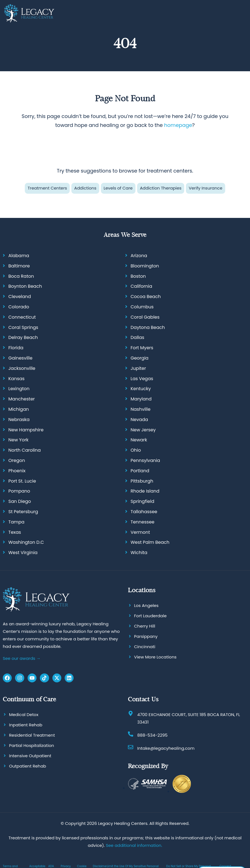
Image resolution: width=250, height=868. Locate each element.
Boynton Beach (25, 286)
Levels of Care (118, 188)
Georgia (140, 358)
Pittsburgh (142, 481)
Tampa (16, 522)
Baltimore (19, 266)
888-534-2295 (153, 735)
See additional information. (134, 845)
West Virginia (23, 553)
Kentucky (141, 389)
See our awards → (22, 658)
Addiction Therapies (161, 188)
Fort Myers (142, 348)
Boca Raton (21, 276)
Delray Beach (23, 337)
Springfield (143, 501)
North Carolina (25, 450)
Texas (15, 532)
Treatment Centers (47, 188)
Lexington (19, 389)
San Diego (20, 501)
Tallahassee (144, 512)
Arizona (139, 256)
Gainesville (20, 358)
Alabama (19, 256)
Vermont (140, 532)
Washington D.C (26, 542)
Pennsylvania (145, 460)
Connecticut (22, 317)
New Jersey (143, 430)
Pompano (19, 491)
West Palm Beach (150, 542)
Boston (138, 276)
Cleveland (20, 297)
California (142, 286)
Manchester (22, 399)
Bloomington (145, 266)
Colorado (19, 307)
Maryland (141, 399)
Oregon (17, 460)
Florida (16, 348)
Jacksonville (22, 368)
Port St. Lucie (22, 481)
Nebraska (19, 420)
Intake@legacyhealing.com (166, 748)
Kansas (16, 379)
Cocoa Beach (146, 297)
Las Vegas (142, 379)
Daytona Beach (148, 327)
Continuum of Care (29, 699)
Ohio (136, 450)
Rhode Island (145, 491)
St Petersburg (23, 512)
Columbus (142, 307)
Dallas (138, 337)
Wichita (139, 553)
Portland (140, 471)
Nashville (141, 409)
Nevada (139, 420)
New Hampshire (26, 430)
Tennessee (143, 522)
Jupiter (138, 368)
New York (18, 440)
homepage (178, 125)
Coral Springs (23, 327)
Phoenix (17, 471)
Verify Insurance (206, 188)
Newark (139, 440)
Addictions (85, 188)
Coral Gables (145, 317)
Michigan (19, 409)
